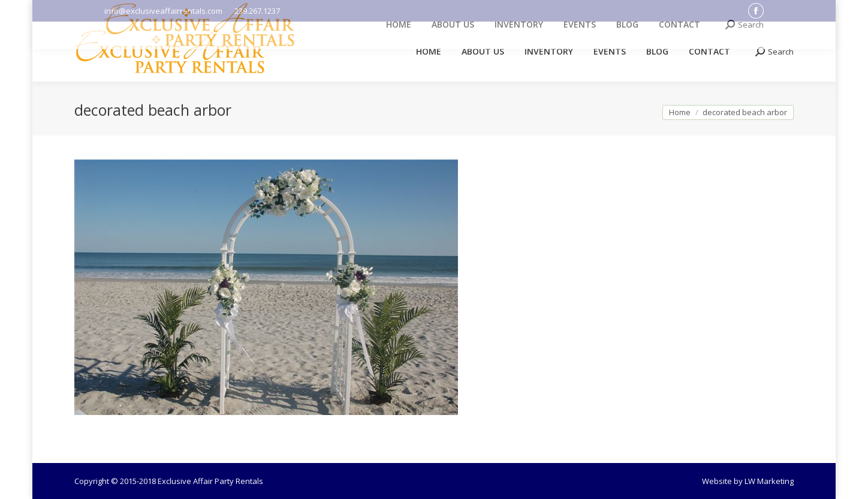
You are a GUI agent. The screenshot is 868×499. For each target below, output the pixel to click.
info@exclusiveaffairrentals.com (163, 11)
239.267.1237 (257, 11)
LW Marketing (769, 481)
